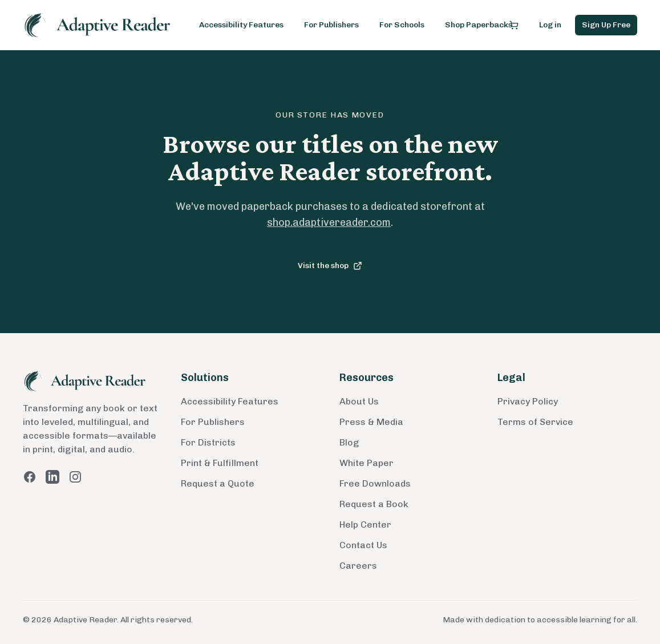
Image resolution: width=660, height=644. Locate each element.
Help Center (365, 524)
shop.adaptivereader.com (329, 222)
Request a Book (374, 504)
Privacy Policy (528, 401)
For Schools (402, 25)
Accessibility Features (241, 25)
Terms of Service (535, 422)
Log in (550, 25)
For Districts (208, 442)
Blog (349, 442)
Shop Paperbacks (479, 25)
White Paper (367, 463)
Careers (358, 566)
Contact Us (363, 545)
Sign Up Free (606, 25)
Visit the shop (330, 266)
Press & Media (371, 422)
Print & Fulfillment (220, 463)
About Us (359, 401)
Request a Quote (218, 483)
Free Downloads (375, 483)
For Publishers (331, 25)
